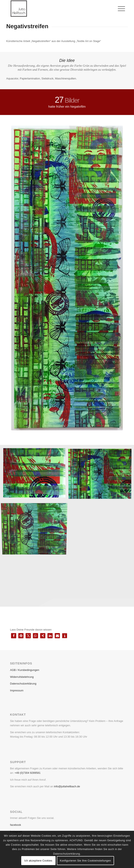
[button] (14, 636)
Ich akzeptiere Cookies (38, 861)
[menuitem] (118, 9)
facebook (16, 825)
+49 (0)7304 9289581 (28, 773)
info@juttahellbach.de (67, 786)
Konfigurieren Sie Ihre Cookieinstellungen (85, 861)
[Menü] (118, 9)
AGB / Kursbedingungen (25, 670)
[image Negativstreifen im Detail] (36, 475)
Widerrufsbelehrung (22, 677)
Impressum (17, 690)
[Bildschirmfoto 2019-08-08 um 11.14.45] (56, 8)
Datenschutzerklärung (23, 684)
